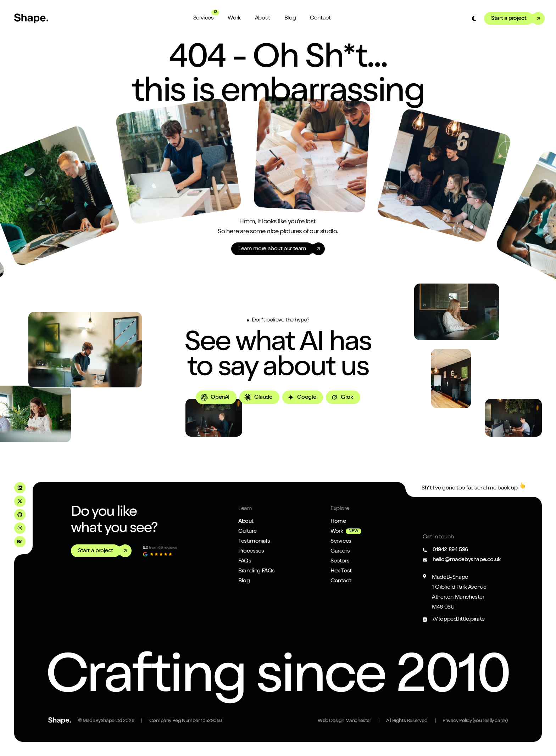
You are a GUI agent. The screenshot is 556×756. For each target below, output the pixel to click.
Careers (340, 551)
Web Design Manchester (344, 721)
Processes (251, 551)
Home (338, 522)
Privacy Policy (475, 721)
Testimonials (254, 542)
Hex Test (341, 571)
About (263, 18)
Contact (320, 18)
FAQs (245, 561)
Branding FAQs (257, 571)
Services (204, 18)
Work (234, 18)
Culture (247, 532)
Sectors (340, 561)
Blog (290, 18)
